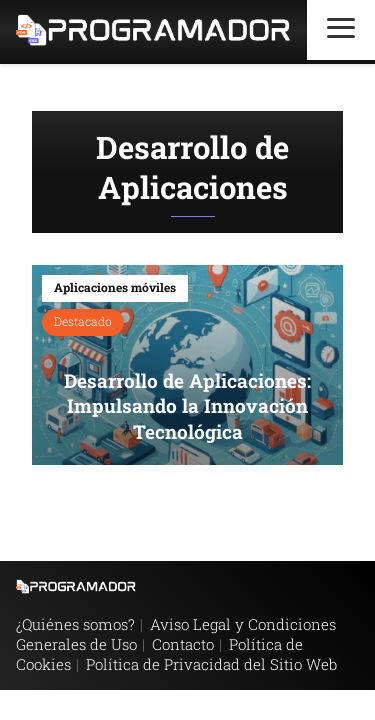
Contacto (183, 644)
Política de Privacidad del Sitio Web (211, 664)
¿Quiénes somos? (75, 624)
